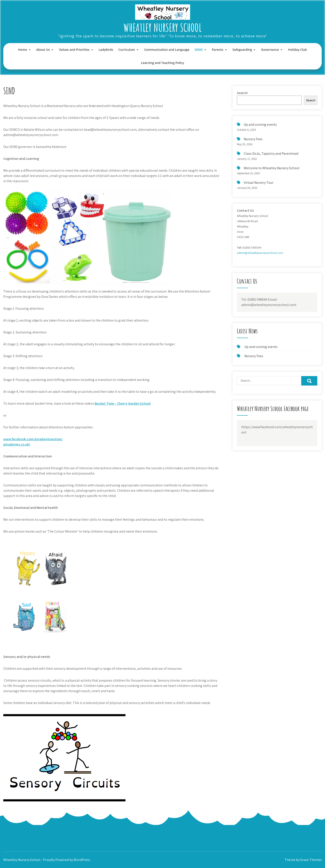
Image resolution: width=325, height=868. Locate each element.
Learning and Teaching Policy (163, 63)
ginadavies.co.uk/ (17, 444)
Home (23, 50)
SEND (199, 50)
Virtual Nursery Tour (259, 183)
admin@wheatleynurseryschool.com (260, 253)
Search (242, 93)
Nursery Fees (253, 139)
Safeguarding (242, 50)
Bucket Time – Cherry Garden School (123, 403)
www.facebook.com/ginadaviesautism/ (33, 439)
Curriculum (127, 50)
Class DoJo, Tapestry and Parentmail (271, 154)
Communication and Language (167, 50)
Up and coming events (260, 125)
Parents (218, 50)
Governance (270, 50)
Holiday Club (297, 50)
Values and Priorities (74, 50)
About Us (43, 50)
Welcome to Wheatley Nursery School (272, 168)
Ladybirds (106, 50)
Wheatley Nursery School (162, 27)
